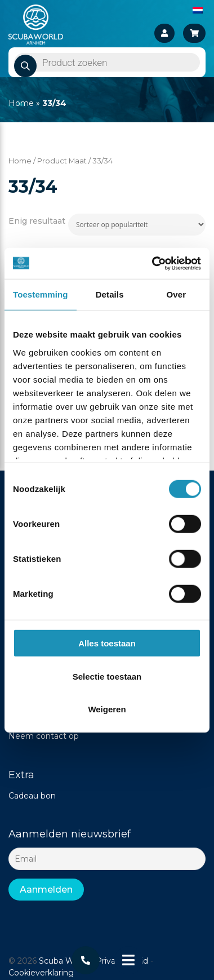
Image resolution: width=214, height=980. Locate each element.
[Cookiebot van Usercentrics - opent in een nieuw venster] (153, 263)
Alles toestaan (107, 643)
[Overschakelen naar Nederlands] (198, 10)
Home (21, 103)
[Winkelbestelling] (137, 225)
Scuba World (64, 961)
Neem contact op (44, 736)
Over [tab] (177, 294)
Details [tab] (110, 294)
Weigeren (107, 709)
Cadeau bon (32, 796)
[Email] (107, 859)
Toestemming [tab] (41, 294)
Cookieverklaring (41, 973)
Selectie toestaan (107, 676)
